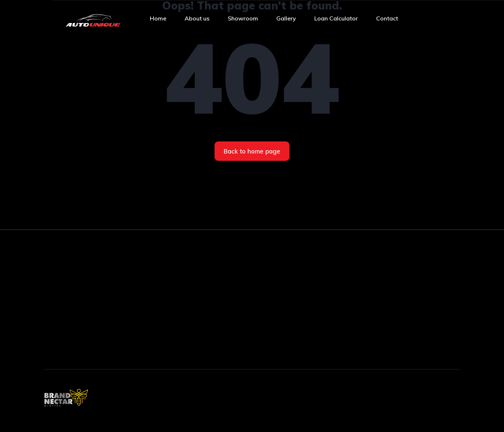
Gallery (286, 18)
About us (197, 18)
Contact (387, 18)
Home (158, 18)
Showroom (243, 18)
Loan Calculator (336, 18)
